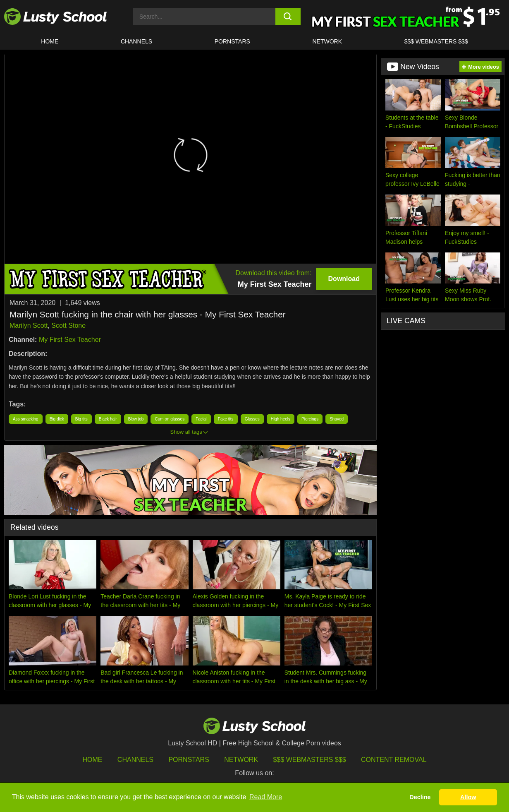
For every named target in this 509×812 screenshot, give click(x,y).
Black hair (108, 419)
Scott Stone (68, 326)
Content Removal (394, 760)
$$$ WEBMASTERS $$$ (436, 41)
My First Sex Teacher (70, 340)
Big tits (81, 419)
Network (327, 41)
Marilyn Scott (29, 326)
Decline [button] (420, 797)
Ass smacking (26, 419)
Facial (201, 419)
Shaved (337, 419)
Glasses (252, 419)
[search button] (288, 17)
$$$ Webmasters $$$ (310, 760)
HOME (50, 41)
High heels (281, 419)
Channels (136, 41)
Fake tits (226, 419)
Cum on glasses (170, 419)
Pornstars (232, 41)
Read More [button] (266, 797)
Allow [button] (468, 797)
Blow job (136, 419)
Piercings (310, 419)
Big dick (57, 419)
